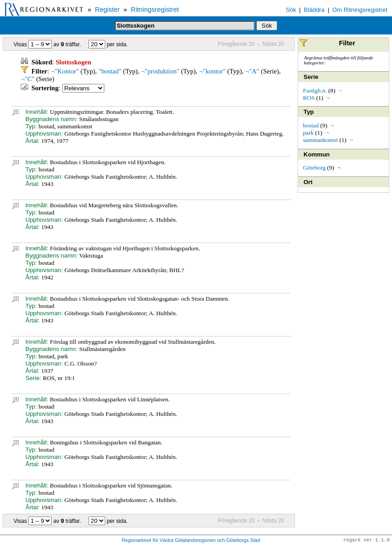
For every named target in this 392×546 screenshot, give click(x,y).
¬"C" (28, 79)
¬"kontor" (213, 71)
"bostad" (110, 71)
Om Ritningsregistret (360, 10)
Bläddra (314, 10)
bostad (311, 125)
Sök (291, 10)
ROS (309, 98)
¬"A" (252, 71)
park (309, 133)
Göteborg (314, 168)
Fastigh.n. (315, 90)
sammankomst (321, 140)
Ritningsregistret (155, 10)
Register (107, 10)
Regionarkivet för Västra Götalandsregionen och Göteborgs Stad (191, 541)
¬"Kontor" (65, 71)
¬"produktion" (160, 71)
